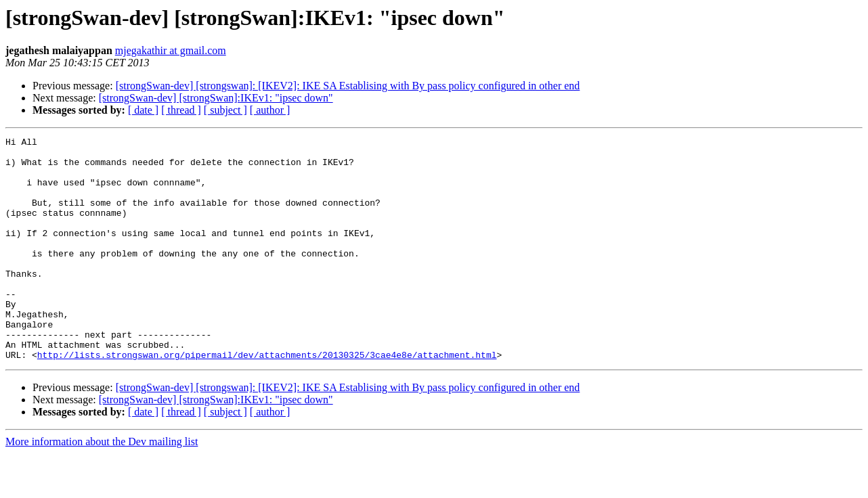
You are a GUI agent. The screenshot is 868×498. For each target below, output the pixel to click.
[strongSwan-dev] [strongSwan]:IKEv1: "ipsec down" (216, 98)
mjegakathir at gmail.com (171, 50)
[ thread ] (181, 110)
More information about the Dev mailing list (102, 486)
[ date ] (143, 110)
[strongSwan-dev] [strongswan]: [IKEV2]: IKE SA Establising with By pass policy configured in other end (348, 86)
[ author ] (270, 110)
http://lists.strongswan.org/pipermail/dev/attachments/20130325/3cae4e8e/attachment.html (267, 399)
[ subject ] (225, 110)
